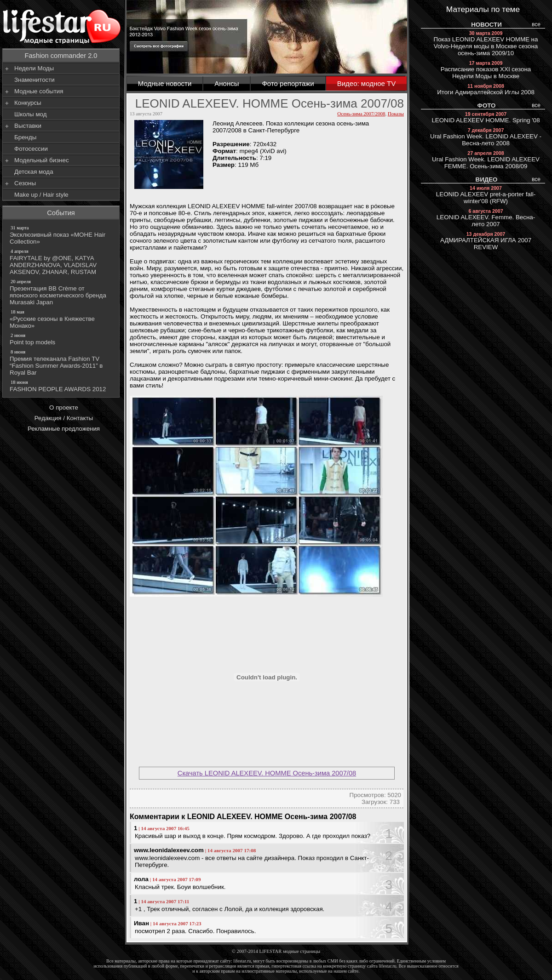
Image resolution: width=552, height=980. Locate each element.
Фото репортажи (288, 83)
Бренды (25, 137)
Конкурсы (28, 103)
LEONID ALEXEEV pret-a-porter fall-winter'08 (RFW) (486, 195)
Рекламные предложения (64, 429)
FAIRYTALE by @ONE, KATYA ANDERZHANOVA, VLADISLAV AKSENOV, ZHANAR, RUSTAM (62, 262)
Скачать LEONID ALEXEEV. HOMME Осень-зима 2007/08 (267, 773)
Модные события (39, 91)
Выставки (28, 126)
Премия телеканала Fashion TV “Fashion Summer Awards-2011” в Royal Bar (62, 362)
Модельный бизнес (42, 160)
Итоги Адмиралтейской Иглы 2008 (486, 89)
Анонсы (227, 83)
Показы (396, 114)
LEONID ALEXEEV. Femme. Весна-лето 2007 (486, 218)
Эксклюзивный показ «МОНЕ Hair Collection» (62, 235)
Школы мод (30, 114)
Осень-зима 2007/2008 (361, 114)
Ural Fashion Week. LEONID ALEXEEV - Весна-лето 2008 (486, 137)
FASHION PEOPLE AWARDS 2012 (62, 386)
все (536, 24)
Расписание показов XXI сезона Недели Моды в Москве (486, 70)
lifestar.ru (388, 966)
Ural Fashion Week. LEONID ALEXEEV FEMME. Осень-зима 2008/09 (486, 160)
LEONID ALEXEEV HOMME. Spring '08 (486, 117)
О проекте (64, 407)
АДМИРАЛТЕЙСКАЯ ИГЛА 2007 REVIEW (486, 241)
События (61, 213)
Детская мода (34, 172)
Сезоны (25, 183)
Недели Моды (34, 68)
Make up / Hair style (41, 195)
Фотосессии (31, 149)
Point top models (62, 339)
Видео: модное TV (367, 83)
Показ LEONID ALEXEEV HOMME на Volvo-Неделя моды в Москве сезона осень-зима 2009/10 (486, 43)
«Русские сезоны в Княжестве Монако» (62, 319)
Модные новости (165, 83)
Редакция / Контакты (64, 418)
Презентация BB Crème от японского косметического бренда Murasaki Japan (62, 292)
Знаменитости (34, 80)
